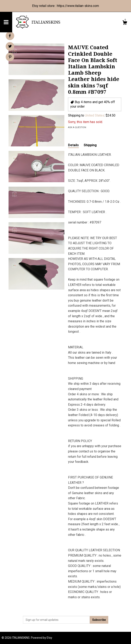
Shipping (90, 145)
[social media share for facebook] (10, 36)
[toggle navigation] (6, 22)
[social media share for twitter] (10, 47)
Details (73, 145)
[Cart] (125, 23)
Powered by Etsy (42, 638)
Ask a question (77, 127)
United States (95, 115)
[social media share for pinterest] (10, 57)
